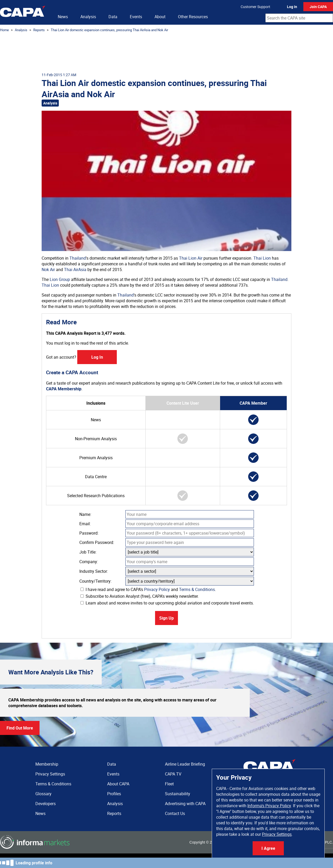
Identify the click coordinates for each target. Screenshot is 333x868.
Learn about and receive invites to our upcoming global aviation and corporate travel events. (167, 603)
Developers (46, 804)
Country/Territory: (95, 581)
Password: (89, 533)
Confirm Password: (97, 542)
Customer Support (255, 7)
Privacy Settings (277, 834)
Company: (89, 562)
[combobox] (299, 18)
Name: (85, 514)
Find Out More (20, 728)
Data (113, 17)
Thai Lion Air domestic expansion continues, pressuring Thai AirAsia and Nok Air (109, 30)
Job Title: (88, 552)
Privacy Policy (157, 589)
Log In (292, 7)
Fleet (169, 784)
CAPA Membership (64, 389)
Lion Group (60, 279)
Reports (39, 30)
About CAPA (118, 784)
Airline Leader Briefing (185, 764)
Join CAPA (318, 7)
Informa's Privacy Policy (269, 806)
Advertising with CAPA (185, 804)
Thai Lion (262, 258)
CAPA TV (173, 774)
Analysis (88, 17)
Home (4, 30)
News (63, 17)
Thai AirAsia (75, 269)
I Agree (268, 848)
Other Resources (193, 17)
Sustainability (178, 794)
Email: (85, 524)
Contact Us (175, 813)
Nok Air (48, 269)
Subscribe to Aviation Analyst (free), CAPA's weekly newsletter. (140, 596)
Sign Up (166, 618)
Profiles (114, 794)
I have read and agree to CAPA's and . (148, 589)
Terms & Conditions (197, 589)
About (160, 17)
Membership (47, 764)
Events (136, 17)
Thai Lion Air (191, 258)
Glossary (43, 794)
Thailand (78, 258)
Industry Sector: (94, 571)
